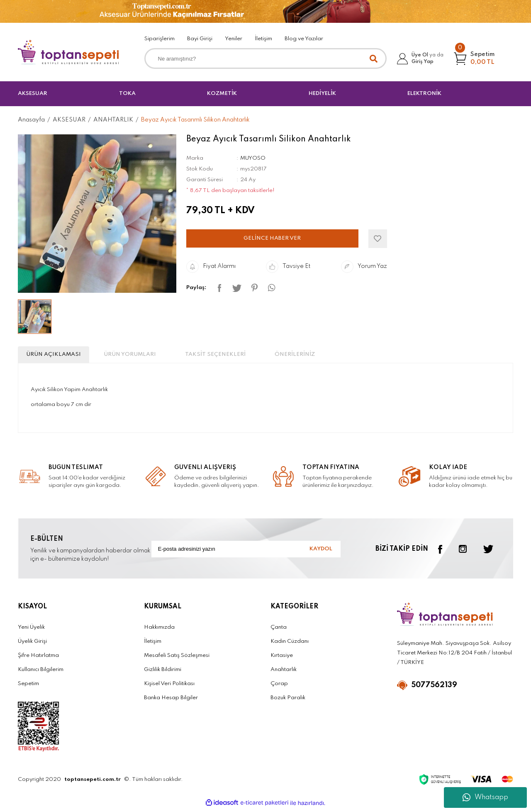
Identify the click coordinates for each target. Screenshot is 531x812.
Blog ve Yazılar (304, 39)
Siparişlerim (160, 39)
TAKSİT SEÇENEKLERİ (256, 356)
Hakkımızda (159, 631)
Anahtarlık (284, 673)
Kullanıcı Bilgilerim (41, 673)
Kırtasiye (282, 659)
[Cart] (479, 59)
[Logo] (68, 52)
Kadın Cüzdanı (290, 645)
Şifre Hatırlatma (38, 659)
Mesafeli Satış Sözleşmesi (177, 659)
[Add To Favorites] (378, 239)
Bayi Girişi (200, 39)
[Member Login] (423, 59)
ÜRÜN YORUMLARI (155, 356)
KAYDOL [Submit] (319, 552)
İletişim (263, 39)
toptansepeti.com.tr (93, 783)
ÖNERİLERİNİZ (350, 356)
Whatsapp (485, 797)
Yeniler (234, 39)
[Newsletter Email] (246, 552)
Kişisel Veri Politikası (169, 687)
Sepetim (28, 687)
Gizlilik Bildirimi (163, 673)
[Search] (266, 58)
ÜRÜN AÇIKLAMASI (62, 356)
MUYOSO (253, 158)
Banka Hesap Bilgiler (171, 701)
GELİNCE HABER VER (272, 238)
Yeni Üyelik (31, 631)
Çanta (279, 631)
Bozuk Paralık (288, 701)
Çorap (279, 687)
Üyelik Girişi (32, 645)
